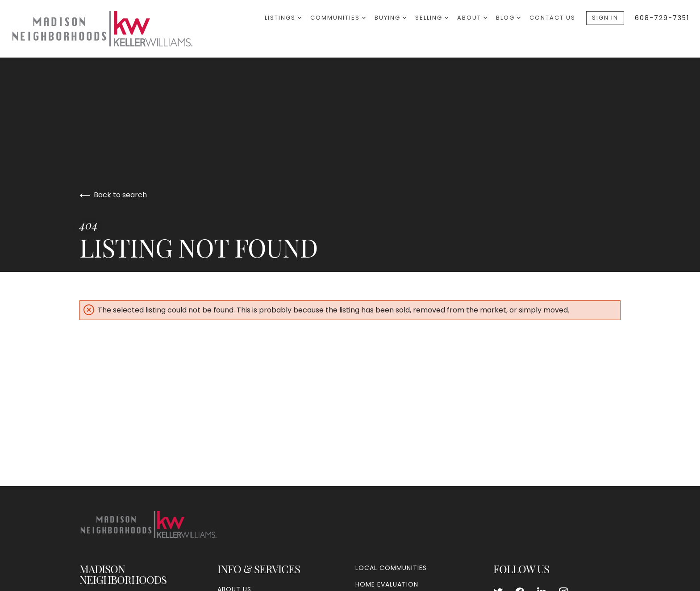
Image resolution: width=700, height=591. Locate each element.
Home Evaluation (387, 584)
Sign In (605, 18)
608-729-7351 (662, 18)
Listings (283, 18)
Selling (432, 18)
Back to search (113, 195)
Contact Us (552, 18)
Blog (508, 18)
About (472, 18)
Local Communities (391, 568)
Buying (390, 18)
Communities (338, 18)
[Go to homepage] (111, 29)
